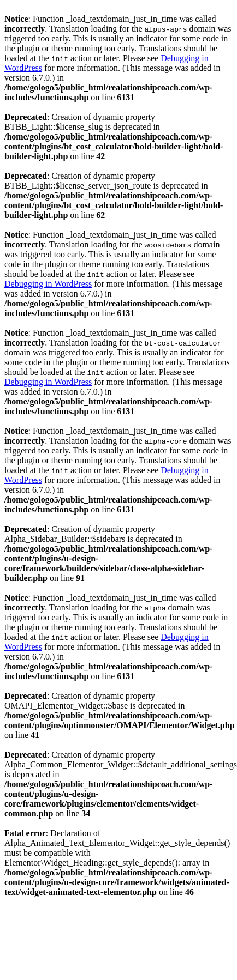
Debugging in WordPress (48, 284)
